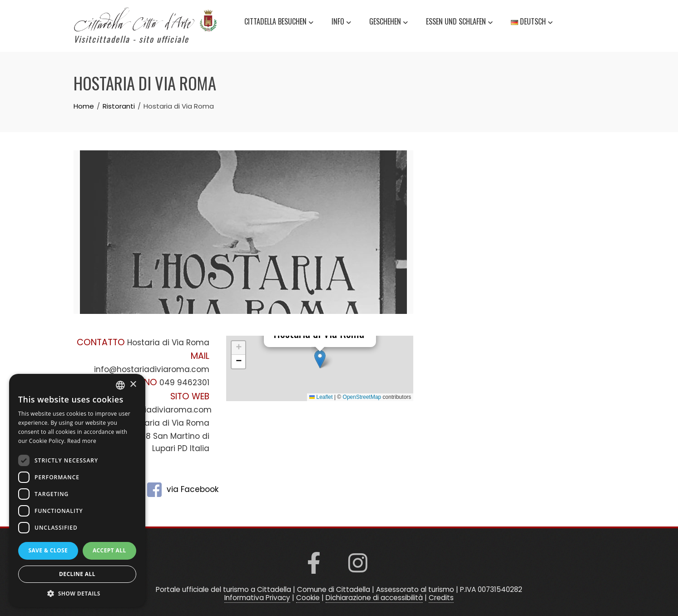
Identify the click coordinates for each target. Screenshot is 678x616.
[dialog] (77, 490)
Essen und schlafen (459, 23)
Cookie (308, 598)
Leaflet (321, 397)
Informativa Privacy (257, 598)
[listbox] (120, 385)
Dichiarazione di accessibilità (374, 598)
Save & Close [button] (48, 550)
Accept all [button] (109, 550)
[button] (320, 359)
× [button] (133, 385)
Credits (441, 598)
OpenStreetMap (362, 397)
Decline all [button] (77, 574)
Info (341, 23)
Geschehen (388, 23)
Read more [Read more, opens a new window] (82, 441)
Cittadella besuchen (279, 23)
